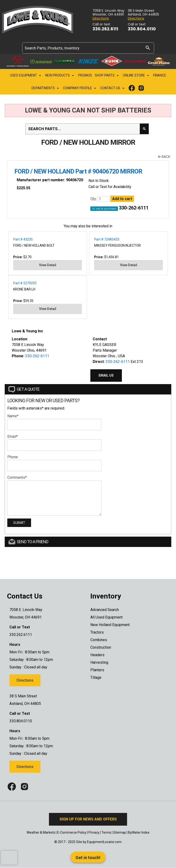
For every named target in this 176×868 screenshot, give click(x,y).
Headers (97, 655)
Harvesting (99, 662)
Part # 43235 (23, 239)
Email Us (106, 375)
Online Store (137, 76)
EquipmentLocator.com (104, 842)
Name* (13, 416)
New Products (60, 76)
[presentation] (9, 858)
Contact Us (113, 88)
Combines (99, 640)
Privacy (94, 832)
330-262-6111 (134, 208)
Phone (13, 457)
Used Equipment (26, 76)
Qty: (94, 199)
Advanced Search (105, 610)
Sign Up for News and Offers (88, 819)
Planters (97, 670)
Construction (101, 647)
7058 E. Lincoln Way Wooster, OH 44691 (108, 13)
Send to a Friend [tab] (28, 542)
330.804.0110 (142, 29)
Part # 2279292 (25, 283)
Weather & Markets (41, 832)
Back (164, 157)
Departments (46, 88)
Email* (13, 436)
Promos (85, 75)
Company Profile (80, 88)
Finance (160, 75)
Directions (101, 18)
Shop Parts (107, 76)
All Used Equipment (106, 617)
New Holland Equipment (110, 625)
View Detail (48, 265)
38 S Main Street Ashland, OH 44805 (143, 13)
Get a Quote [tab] (24, 390)
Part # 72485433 (107, 239)
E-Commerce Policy (72, 832)
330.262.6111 (105, 29)
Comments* (17, 477)
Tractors (97, 632)
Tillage (96, 677)
